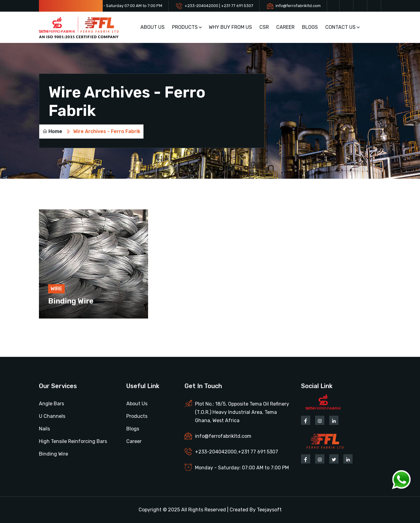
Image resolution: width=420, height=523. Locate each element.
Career (285, 27)
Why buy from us (230, 27)
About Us (153, 27)
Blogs (310, 27)
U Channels (52, 416)
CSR (264, 27)
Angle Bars (52, 404)
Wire (56, 289)
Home (52, 131)
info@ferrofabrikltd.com (298, 6)
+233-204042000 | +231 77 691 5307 (219, 6)
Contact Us (340, 27)
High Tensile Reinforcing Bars (73, 441)
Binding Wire (71, 301)
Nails (44, 429)
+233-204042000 (216, 452)
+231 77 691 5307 (258, 452)
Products (185, 27)
